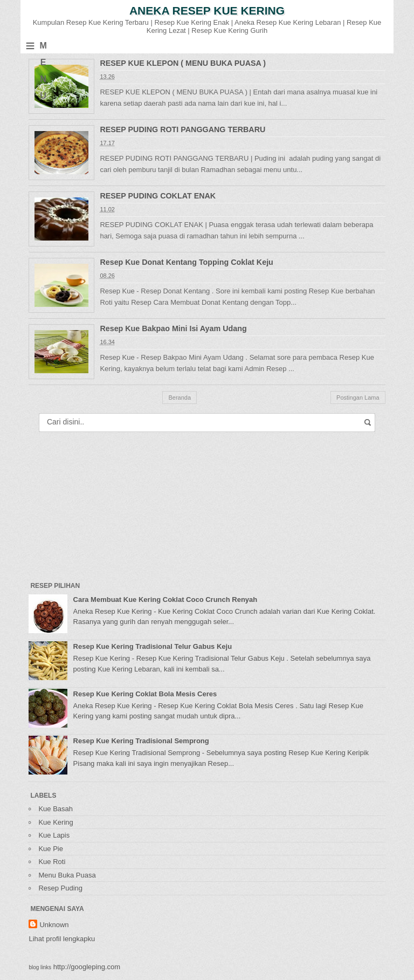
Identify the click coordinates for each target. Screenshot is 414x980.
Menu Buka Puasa (67, 875)
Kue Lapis (54, 835)
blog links (40, 967)
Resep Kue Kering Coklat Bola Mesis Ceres (145, 694)
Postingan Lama (358, 398)
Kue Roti (52, 862)
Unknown (54, 925)
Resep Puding (60, 888)
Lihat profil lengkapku (62, 939)
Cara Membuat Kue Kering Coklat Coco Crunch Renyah (165, 599)
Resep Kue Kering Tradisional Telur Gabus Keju (153, 646)
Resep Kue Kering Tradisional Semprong (141, 741)
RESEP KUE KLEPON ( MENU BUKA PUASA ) (183, 63)
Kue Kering (56, 822)
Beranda (180, 398)
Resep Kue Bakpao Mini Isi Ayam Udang (173, 328)
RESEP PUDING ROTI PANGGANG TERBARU (182, 129)
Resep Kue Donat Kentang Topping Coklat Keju (186, 262)
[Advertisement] (109, 502)
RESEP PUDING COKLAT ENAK (158, 196)
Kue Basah (56, 809)
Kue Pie (51, 849)
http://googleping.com (87, 967)
